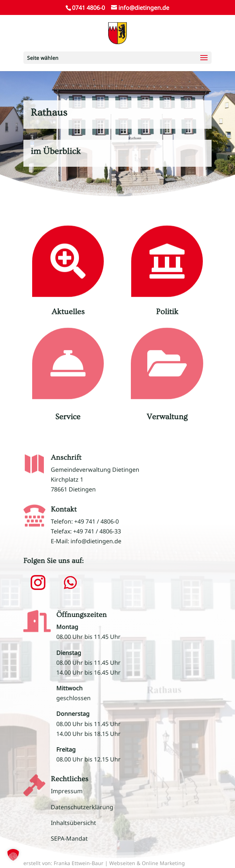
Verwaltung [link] (167, 417)
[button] (117, 58)
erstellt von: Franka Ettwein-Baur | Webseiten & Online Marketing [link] (104, 863)
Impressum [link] (67, 791)
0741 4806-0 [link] (88, 8)
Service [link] (68, 417)
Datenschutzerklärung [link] (82, 807)
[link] (117, 32)
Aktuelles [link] (68, 312)
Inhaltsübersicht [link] (73, 823)
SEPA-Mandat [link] (69, 838)
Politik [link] (167, 312)
